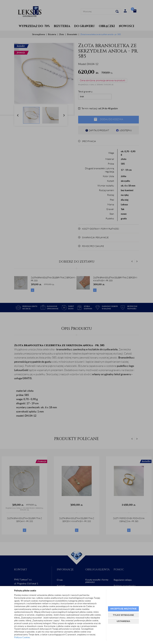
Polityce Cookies (22, 637)
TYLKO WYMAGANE (123, 615)
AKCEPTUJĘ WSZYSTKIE (123, 609)
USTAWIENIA (123, 621)
